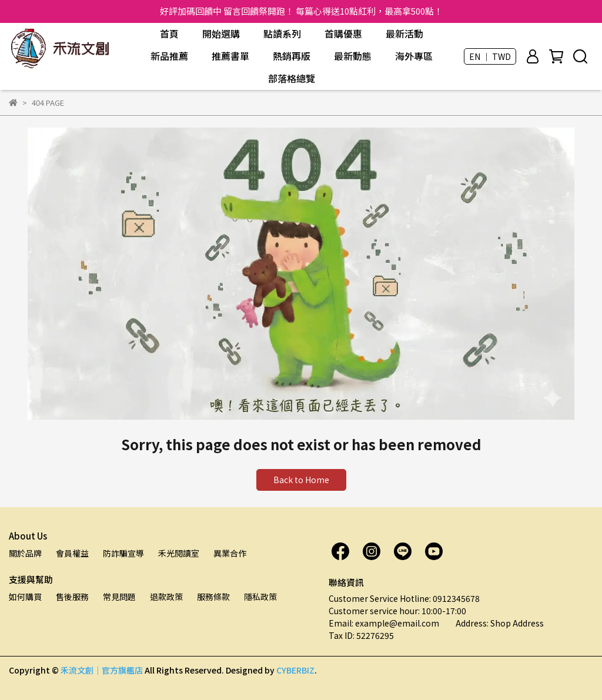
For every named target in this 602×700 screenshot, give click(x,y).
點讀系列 (282, 34)
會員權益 (72, 553)
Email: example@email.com (384, 623)
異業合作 (230, 553)
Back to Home (301, 480)
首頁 (169, 34)
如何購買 (25, 597)
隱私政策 (260, 597)
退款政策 (166, 597)
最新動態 (353, 56)
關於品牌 (25, 553)
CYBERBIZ (295, 670)
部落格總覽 (292, 78)
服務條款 (213, 597)
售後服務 (72, 597)
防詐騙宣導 (123, 553)
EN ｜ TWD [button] (490, 56)
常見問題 (119, 597)
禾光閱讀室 (179, 553)
